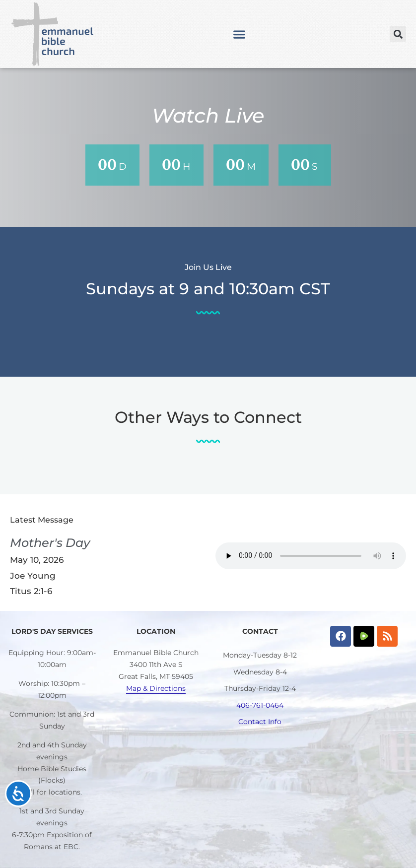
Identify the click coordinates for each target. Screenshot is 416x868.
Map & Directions (156, 688)
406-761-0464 (260, 705)
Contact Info (260, 722)
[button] (240, 34)
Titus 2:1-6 (31, 591)
